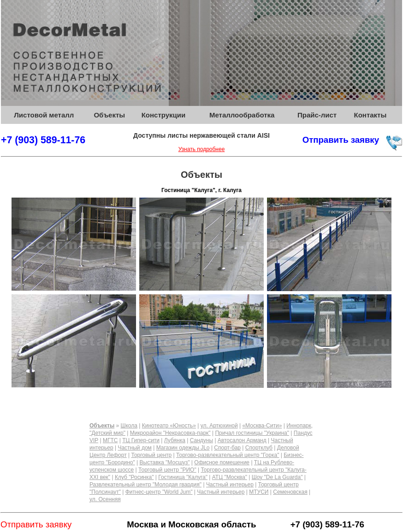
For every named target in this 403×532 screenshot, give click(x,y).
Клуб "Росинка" (134, 477)
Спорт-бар (227, 448)
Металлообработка (242, 115)
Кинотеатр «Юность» (169, 426)
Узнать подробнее (202, 149)
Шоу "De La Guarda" (277, 477)
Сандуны (201, 440)
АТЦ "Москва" (230, 477)
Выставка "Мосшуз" (165, 462)
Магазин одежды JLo (183, 448)
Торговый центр (151, 455)
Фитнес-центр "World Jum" (159, 492)
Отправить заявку (341, 140)
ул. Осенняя (105, 499)
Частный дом (134, 448)
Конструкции (164, 115)
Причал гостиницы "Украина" (252, 433)
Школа (129, 426)
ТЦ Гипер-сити (141, 440)
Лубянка (175, 440)
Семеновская (290, 492)
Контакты (370, 115)
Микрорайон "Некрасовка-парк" (170, 433)
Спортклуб (259, 448)
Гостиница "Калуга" (183, 477)
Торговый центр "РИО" (167, 470)
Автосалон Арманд (242, 440)
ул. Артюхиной (219, 426)
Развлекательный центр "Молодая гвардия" (145, 485)
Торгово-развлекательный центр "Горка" (228, 455)
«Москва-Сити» (262, 426)
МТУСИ (259, 492)
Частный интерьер (230, 485)
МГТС (110, 440)
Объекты (109, 115)
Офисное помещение (222, 462)
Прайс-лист (317, 115)
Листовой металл (44, 115)
